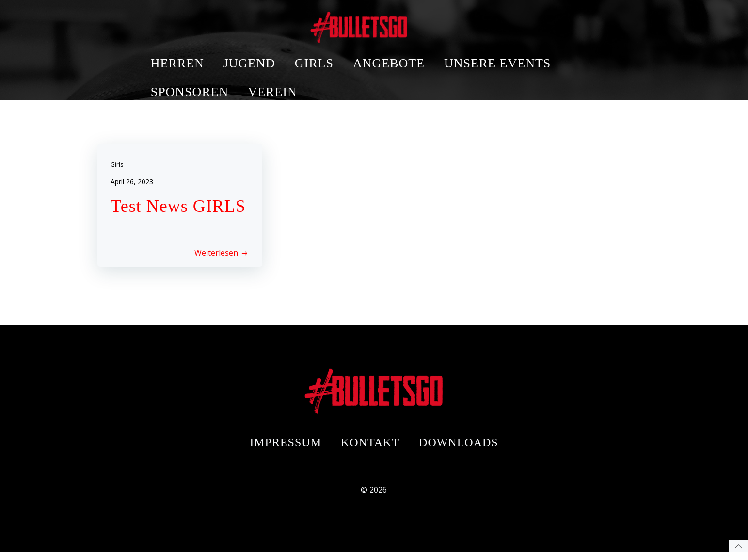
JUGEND (313, 24)
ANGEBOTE (453, 24)
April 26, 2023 (133, 183)
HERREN (241, 24)
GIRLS (378, 24)
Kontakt (370, 447)
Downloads (459, 447)
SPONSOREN (254, 53)
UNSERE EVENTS (562, 24)
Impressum (286, 447)
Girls (118, 166)
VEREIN (337, 53)
